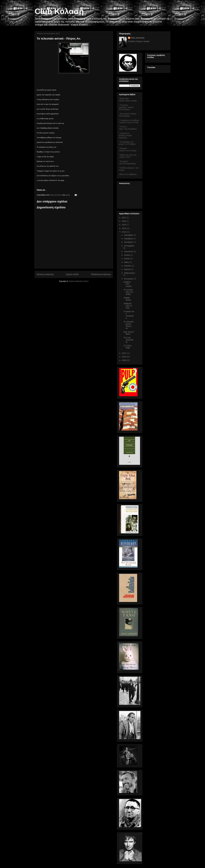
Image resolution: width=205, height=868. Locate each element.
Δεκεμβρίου (129, 235)
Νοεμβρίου (129, 239)
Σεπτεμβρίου (129, 246)
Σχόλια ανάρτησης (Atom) (79, 281)
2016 (124, 221)
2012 (124, 232)
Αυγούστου (129, 252)
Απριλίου (128, 266)
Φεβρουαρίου (129, 273)
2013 (124, 228)
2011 (124, 353)
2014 (124, 225)
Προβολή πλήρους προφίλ (139, 41)
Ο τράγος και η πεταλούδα (129, 315)
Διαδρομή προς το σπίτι (128, 306)
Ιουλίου (127, 255)
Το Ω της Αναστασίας (128, 340)
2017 (124, 218)
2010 (124, 357)
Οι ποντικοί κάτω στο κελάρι (128, 292)
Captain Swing (127, 299)
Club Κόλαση (59, 11)
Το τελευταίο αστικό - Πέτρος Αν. (129, 325)
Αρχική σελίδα (72, 274)
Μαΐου (127, 262)
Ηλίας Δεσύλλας (56, 195)
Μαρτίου (128, 269)
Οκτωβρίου (129, 242)
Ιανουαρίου (129, 279)
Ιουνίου (127, 259)
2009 (124, 360)
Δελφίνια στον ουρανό (128, 284)
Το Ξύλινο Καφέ (128, 347)
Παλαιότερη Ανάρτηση (101, 274)
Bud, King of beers (129, 333)
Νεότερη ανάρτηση (45, 274)
